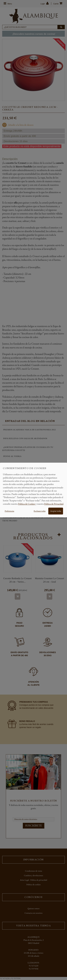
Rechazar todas (40, 511)
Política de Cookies (27, 504)
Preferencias (9, 511)
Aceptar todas (56, 511)
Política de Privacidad (54, 504)
